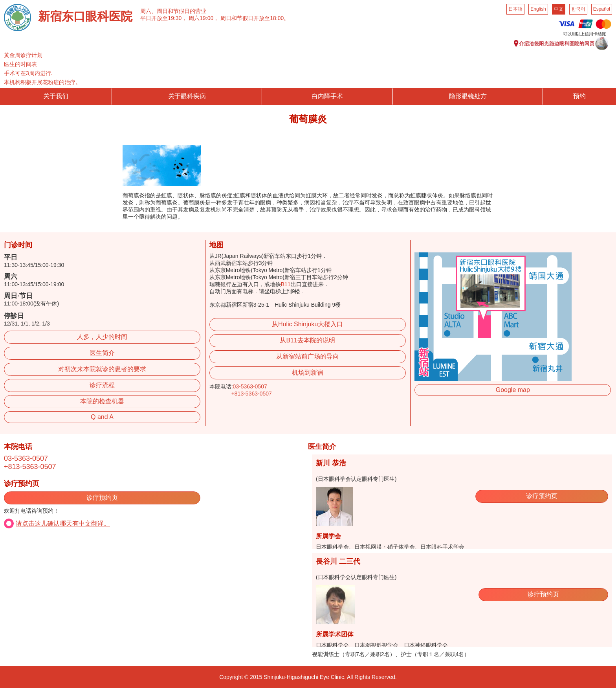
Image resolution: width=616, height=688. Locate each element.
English (538, 9)
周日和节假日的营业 (181, 11)
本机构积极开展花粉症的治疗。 (42, 82)
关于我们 (56, 96)
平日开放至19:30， (164, 18)
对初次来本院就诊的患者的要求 (102, 369)
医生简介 (102, 353)
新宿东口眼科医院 (85, 16)
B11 (286, 284)
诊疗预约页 (102, 498)
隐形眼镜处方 (468, 96)
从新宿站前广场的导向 (308, 356)
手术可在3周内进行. (28, 73)
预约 (579, 96)
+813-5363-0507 (252, 394)
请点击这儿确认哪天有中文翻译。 (63, 523)
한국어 (578, 9)
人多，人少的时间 (102, 337)
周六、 (148, 11)
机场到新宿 (308, 373)
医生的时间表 (20, 64)
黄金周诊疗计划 (23, 55)
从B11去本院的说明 (307, 340)
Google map (513, 390)
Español (602, 9)
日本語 (515, 9)
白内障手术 (327, 96)
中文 (559, 9)
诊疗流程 (102, 385)
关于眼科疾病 (187, 96)
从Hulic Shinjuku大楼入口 (307, 324)
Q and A (102, 417)
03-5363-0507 (250, 386)
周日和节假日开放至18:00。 (255, 18)
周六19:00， (204, 18)
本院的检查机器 (102, 401)
